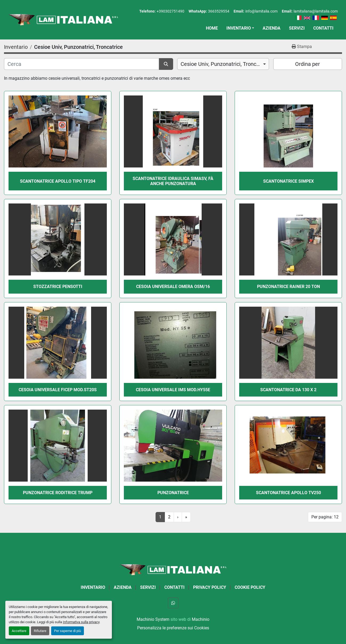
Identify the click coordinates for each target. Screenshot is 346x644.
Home (212, 28)
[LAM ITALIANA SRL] (173, 569)
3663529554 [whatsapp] (219, 11)
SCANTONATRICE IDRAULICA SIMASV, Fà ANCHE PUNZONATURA (173, 181)
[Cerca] (82, 64)
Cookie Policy (250, 587)
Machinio (201, 619)
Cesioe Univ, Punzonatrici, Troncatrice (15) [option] (223, 64)
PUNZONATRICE (173, 493)
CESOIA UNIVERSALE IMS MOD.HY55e (173, 390)
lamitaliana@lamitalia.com (316, 11)
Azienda (272, 28)
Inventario (239, 28)
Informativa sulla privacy (81, 622)
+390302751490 (170, 11)
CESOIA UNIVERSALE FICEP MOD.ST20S (58, 390)
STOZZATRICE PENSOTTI (58, 287)
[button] (240, 28)
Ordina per (308, 64)
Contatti (323, 28)
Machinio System (153, 619)
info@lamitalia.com (261, 11)
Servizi (297, 28)
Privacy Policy (210, 587)
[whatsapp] (173, 603)
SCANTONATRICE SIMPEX (288, 181)
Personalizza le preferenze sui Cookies (173, 628)
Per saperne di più (68, 631)
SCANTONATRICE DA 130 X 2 (288, 390)
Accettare (19, 631)
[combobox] (223, 64)
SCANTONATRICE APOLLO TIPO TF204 (58, 181)
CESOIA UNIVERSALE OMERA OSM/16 (173, 287)
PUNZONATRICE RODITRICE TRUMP (58, 493)
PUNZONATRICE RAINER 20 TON (288, 287)
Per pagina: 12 (325, 517)
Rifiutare (40, 631)
